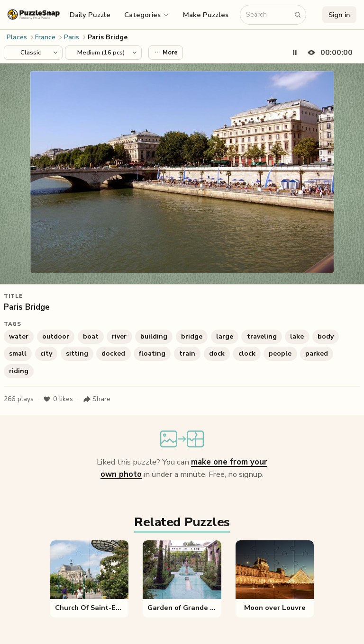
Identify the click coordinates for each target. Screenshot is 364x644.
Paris (72, 37)
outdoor (56, 336)
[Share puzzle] (97, 399)
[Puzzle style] (33, 53)
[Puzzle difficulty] (103, 53)
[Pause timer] (295, 53)
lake (297, 336)
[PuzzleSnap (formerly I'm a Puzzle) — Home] (34, 14)
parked (317, 353)
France (45, 37)
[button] (147, 15)
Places (17, 37)
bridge (192, 336)
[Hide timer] (328, 53)
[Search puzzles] (268, 15)
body (326, 336)
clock (247, 353)
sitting (77, 353)
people (280, 353)
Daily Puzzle (90, 15)
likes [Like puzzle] (58, 399)
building (154, 336)
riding (19, 371)
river (119, 336)
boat (91, 336)
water (19, 336)
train (187, 353)
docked (113, 353)
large (225, 336)
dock (217, 353)
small (18, 353)
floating (152, 353)
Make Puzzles (206, 15)
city (46, 353)
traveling (262, 336)
